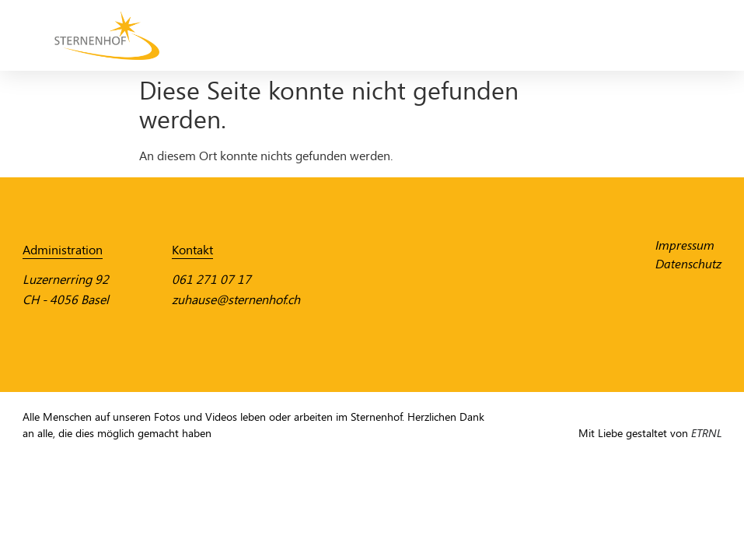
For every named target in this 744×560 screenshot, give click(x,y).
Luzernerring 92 (66, 280)
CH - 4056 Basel (66, 300)
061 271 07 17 (211, 280)
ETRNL (706, 434)
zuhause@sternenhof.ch (236, 300)
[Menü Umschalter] (690, 35)
